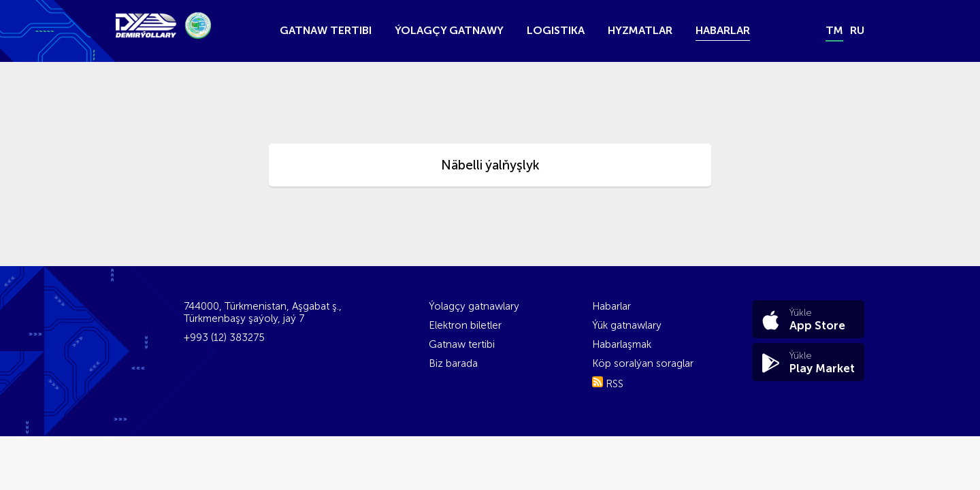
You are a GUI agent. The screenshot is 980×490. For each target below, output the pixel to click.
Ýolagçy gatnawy (449, 30)
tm (834, 30)
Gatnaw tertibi (326, 30)
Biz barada (453, 363)
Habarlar (723, 30)
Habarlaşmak (622, 344)
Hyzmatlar (640, 30)
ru (857, 30)
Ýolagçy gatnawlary (474, 306)
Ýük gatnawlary (627, 325)
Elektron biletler (465, 325)
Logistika (556, 30)
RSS (608, 384)
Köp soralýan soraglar (643, 363)
